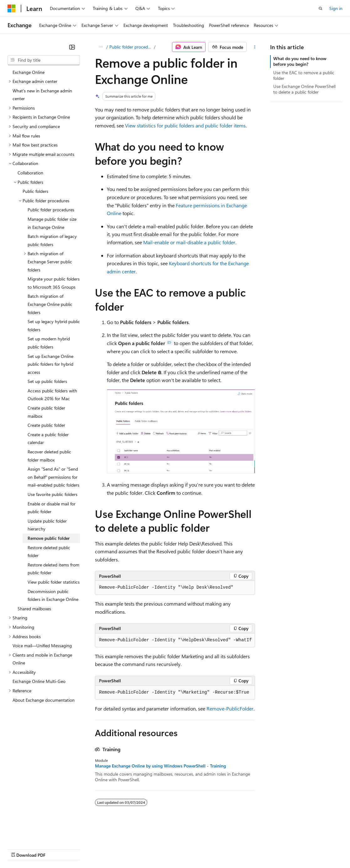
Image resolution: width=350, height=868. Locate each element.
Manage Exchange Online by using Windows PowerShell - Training (160, 766)
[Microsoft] (12, 8)
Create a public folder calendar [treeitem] (48, 439)
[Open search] (321, 8)
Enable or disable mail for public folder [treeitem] (52, 508)
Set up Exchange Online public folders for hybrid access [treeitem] (50, 364)
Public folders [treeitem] (35, 191)
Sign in (336, 8)
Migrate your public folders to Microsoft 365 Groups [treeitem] (54, 283)
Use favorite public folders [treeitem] (52, 494)
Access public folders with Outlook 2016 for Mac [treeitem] (52, 395)
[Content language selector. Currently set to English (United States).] (36, 834)
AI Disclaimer (20, 849)
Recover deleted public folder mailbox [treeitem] (49, 456)
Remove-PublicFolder (230, 708)
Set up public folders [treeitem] (47, 381)
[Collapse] (72, 47)
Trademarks (260, 849)
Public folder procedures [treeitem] (51, 210)
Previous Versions (57, 849)
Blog (85, 849)
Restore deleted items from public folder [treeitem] (53, 569)
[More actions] (255, 47)
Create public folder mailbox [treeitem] (46, 412)
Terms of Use (229, 849)
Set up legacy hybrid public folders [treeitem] (54, 325)
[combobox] (44, 60)
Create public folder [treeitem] (46, 425)
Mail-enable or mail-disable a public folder (189, 242)
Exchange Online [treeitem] (29, 72)
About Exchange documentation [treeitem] (44, 700)
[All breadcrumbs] (100, 47)
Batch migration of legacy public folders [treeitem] (52, 240)
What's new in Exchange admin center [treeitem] (42, 95)
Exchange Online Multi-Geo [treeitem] (39, 681)
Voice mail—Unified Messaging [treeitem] (42, 646)
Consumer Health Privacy (180, 849)
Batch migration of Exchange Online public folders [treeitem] (50, 304)
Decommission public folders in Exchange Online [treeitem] (53, 595)
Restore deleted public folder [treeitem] (49, 552)
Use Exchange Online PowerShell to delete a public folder (304, 89)
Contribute (112, 849)
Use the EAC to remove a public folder (304, 75)
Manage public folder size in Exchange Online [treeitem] (52, 223)
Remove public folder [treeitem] (49, 538)
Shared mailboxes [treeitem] (34, 609)
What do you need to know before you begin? (300, 61)
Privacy (137, 849)
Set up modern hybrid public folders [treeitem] (49, 343)
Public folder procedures (131, 47)
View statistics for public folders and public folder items (185, 125)
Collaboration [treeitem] (30, 173)
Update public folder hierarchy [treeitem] (47, 525)
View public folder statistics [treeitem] (54, 582)
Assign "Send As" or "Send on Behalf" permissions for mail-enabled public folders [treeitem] (53, 477)
